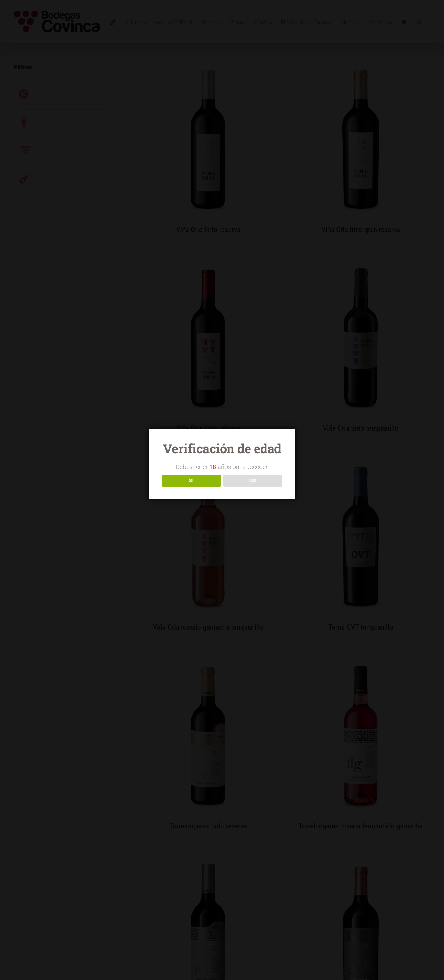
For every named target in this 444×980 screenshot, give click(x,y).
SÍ (191, 480)
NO (253, 480)
